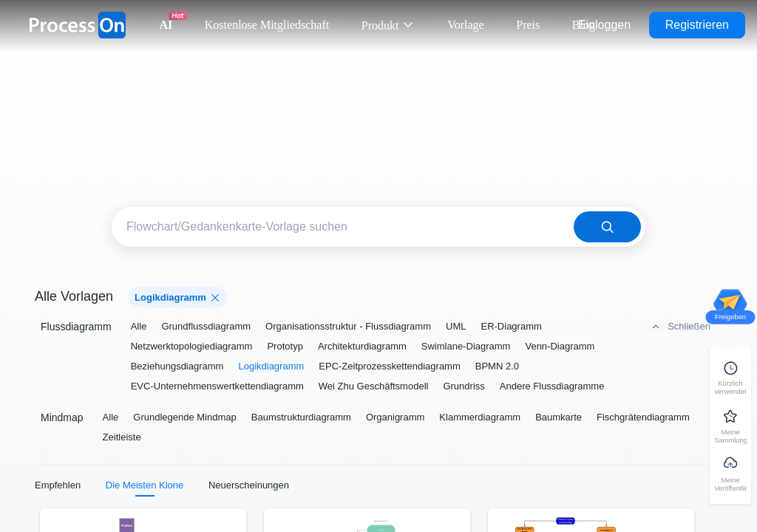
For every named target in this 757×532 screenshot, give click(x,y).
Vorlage (465, 25)
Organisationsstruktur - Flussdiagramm (348, 326)
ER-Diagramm (511, 326)
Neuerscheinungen (249, 485)
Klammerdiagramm (480, 417)
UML (456, 326)
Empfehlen (58, 485)
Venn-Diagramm (560, 346)
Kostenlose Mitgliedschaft (267, 25)
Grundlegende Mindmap (184, 417)
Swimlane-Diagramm (466, 346)
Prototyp (285, 346)
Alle (139, 326)
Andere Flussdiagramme (552, 386)
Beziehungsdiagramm (177, 366)
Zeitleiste (122, 437)
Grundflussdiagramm (206, 326)
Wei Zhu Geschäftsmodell (374, 386)
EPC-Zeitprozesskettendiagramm (389, 366)
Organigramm (395, 417)
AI (166, 25)
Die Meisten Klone (145, 485)
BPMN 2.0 (497, 366)
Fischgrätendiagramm (643, 417)
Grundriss (464, 386)
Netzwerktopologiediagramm (192, 346)
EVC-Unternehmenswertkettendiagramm (217, 386)
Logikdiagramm (271, 366)
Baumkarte (559, 417)
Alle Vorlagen (74, 296)
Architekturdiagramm (362, 346)
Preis (528, 25)
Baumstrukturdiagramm (301, 417)
